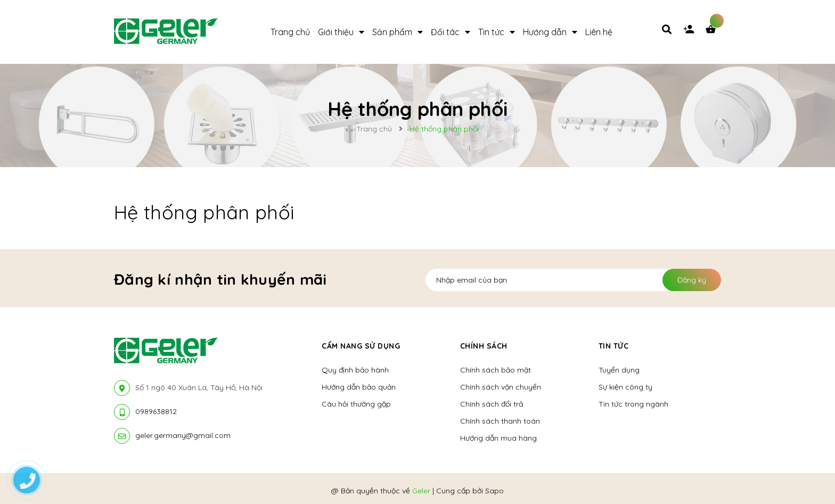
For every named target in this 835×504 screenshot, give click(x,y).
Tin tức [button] (614, 346)
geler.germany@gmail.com (183, 435)
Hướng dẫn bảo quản (359, 387)
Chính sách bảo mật (496, 370)
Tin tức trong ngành (633, 404)
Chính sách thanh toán (500, 421)
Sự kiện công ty (625, 387)
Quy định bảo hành (355, 370)
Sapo (494, 491)
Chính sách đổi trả (492, 404)
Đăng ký (692, 280)
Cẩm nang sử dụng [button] (361, 346)
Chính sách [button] (484, 346)
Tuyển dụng (619, 370)
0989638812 (156, 411)
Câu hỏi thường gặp (356, 404)
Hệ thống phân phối (204, 212)
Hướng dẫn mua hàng (498, 438)
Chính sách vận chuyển (501, 387)
